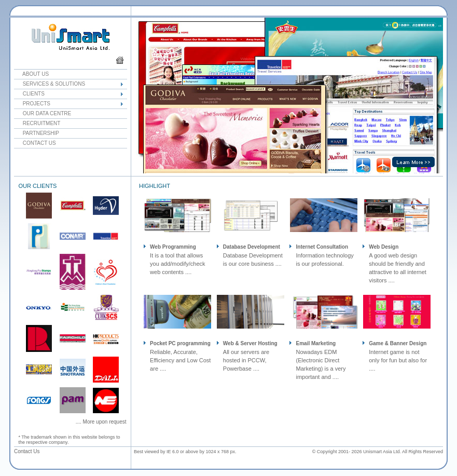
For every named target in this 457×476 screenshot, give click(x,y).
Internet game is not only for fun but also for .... (398, 360)
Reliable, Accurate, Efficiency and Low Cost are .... (180, 360)
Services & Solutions (50, 84)
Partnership (37, 133)
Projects (32, 104)
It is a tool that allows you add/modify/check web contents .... (177, 264)
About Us (31, 74)
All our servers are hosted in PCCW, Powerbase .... (246, 360)
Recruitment (37, 123)
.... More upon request (101, 422)
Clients (29, 94)
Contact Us (35, 143)
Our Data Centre (43, 113)
